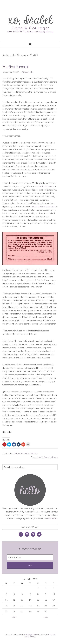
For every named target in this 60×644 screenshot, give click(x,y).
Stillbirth (34, 453)
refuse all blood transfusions (43, 206)
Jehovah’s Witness (44, 186)
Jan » (46, 617)
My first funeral (16, 67)
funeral (47, 457)
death (41, 457)
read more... (52, 518)
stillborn (54, 457)
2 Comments (27, 72)
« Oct (14, 617)
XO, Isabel (30, 22)
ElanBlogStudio (30, 634)
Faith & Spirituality (21, 453)
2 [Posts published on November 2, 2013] (46, 588)
